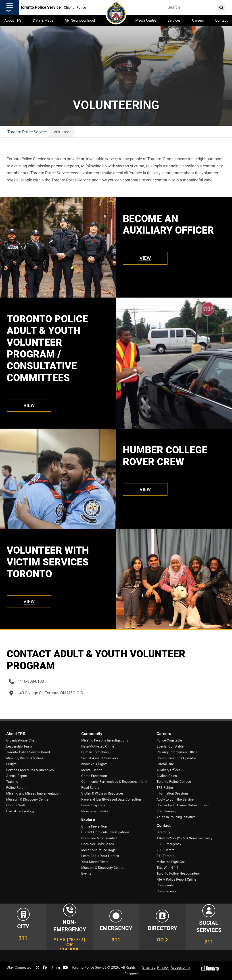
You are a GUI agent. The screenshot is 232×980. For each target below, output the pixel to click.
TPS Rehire (165, 788)
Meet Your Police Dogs (98, 850)
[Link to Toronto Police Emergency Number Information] (116, 927)
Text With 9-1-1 (167, 868)
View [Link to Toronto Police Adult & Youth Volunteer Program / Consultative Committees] (29, 405)
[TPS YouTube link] (66, 968)
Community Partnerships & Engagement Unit (114, 782)
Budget (11, 764)
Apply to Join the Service (175, 799)
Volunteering (166, 811)
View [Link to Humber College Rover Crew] (145, 489)
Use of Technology (20, 811)
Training (12, 782)
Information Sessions (173, 793)
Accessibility (180, 967)
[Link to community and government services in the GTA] (209, 927)
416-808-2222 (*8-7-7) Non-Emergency (184, 838)
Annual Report (17, 776)
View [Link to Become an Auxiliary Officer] (145, 258)
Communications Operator (176, 758)
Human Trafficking (95, 752)
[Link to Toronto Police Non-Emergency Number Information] (70, 927)
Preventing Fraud (94, 805)
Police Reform (17, 788)
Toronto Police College (174, 782)
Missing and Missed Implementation (33, 793)
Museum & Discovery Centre (27, 799)
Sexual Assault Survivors (100, 758)
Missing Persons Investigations (105, 740)
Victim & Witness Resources (102, 793)
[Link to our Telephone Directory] (162, 927)
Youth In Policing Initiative (176, 817)
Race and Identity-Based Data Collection (111, 799)
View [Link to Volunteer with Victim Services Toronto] (29, 601)
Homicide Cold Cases (98, 844)
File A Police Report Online (176, 879)
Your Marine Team (95, 862)
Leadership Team (19, 746)
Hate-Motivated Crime (98, 746)
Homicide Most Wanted (99, 838)
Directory (163, 832)
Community (92, 734)
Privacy (163, 967)
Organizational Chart (21, 740)
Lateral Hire (165, 764)
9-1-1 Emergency (169, 844)
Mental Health (92, 770)
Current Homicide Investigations (105, 832)
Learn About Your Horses (100, 856)
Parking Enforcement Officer (178, 752)
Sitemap (149, 967)
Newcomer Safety (95, 811)
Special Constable (170, 746)
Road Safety (90, 788)
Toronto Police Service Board (28, 752)
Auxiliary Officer (168, 770)
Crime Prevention (94, 776)
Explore (88, 820)
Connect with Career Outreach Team (183, 805)
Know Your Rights (94, 764)
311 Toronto (166, 856)
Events (86, 873)
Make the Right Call (171, 862)
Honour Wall (16, 805)
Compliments (167, 891)
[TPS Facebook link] (45, 968)
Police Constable (169, 740)
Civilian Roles (167, 776)
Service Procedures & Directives (30, 770)
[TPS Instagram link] (52, 968)
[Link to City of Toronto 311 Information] (23, 927)
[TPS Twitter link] (38, 968)
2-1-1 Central (166, 850)
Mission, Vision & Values (25, 758)
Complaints (165, 885)
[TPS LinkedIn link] (58, 968)
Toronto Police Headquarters (178, 873)
